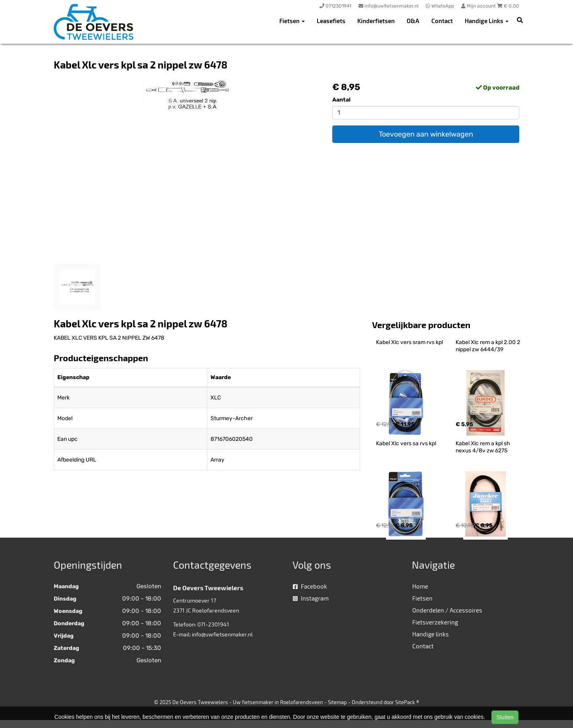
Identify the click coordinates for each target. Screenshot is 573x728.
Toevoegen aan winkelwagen (426, 134)
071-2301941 (213, 624)
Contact (442, 21)
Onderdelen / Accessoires (447, 610)
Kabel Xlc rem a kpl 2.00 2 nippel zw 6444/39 (488, 346)
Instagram (311, 598)
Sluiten (505, 717)
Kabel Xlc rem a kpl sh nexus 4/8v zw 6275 (483, 447)
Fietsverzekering (435, 622)
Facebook (310, 586)
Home (420, 586)
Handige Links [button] (487, 21)
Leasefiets (331, 21)
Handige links (431, 634)
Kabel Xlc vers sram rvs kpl (409, 342)
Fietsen (422, 598)
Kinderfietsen (376, 21)
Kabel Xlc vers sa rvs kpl (406, 443)
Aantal (341, 100)
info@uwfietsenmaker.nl (222, 634)
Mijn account (479, 6)
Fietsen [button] (292, 21)
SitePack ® (407, 702)
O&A (413, 21)
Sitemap (337, 702)
